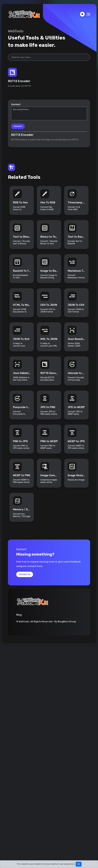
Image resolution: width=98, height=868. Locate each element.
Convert (18, 126)
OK (79, 864)
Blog (19, 615)
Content (16, 105)
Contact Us (25, 575)
